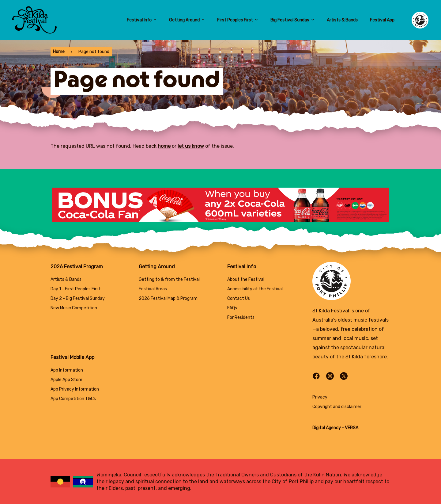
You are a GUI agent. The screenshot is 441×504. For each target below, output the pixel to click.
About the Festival (246, 279)
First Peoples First (238, 20)
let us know (191, 146)
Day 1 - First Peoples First (76, 289)
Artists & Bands (342, 20)
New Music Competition (74, 308)
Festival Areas (153, 289)
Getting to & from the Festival (169, 279)
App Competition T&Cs (73, 399)
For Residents (241, 317)
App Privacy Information (75, 389)
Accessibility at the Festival (255, 289)
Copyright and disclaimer (337, 407)
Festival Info (142, 20)
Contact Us (239, 298)
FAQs (232, 308)
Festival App (382, 20)
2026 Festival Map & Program (168, 298)
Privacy (320, 397)
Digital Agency (327, 428)
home (164, 146)
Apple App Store (66, 380)
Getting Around (187, 20)
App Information (67, 370)
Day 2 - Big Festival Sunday (78, 298)
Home (59, 52)
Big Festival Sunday (292, 20)
